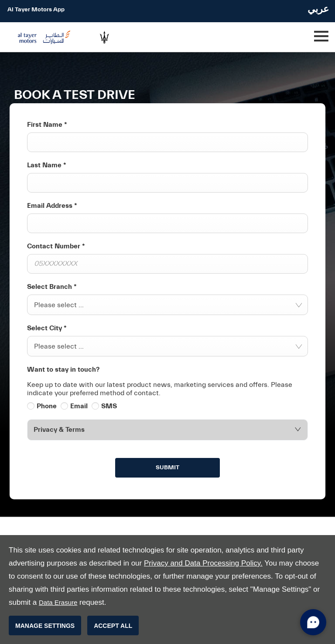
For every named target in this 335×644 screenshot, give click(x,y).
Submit (167, 468)
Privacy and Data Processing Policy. (203, 563)
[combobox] (167, 305)
